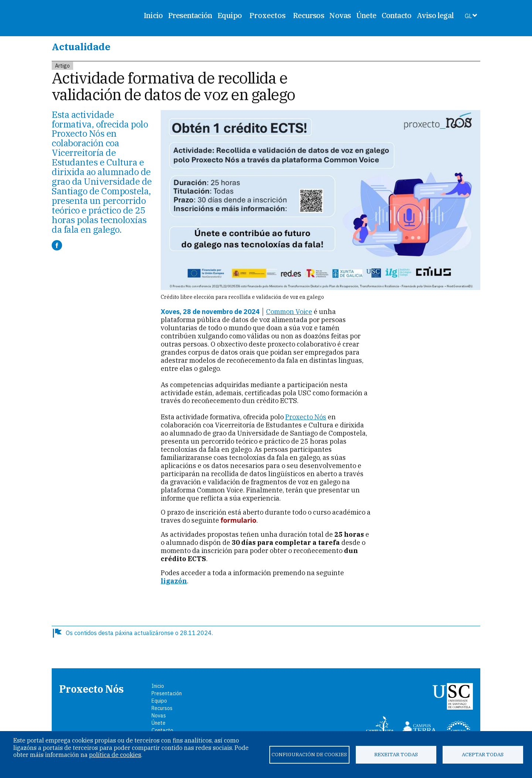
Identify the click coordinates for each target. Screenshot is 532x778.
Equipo (230, 15)
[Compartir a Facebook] (57, 245)
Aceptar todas (483, 754)
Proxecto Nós (306, 417)
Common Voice (289, 312)
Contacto (397, 15)
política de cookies (115, 755)
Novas (340, 15)
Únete (366, 15)
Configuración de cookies (309, 754)
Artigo (62, 66)
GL (468, 16)
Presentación (190, 15)
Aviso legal (435, 15)
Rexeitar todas (396, 754)
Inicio (153, 15)
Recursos (308, 15)
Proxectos (267, 16)
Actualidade (81, 47)
